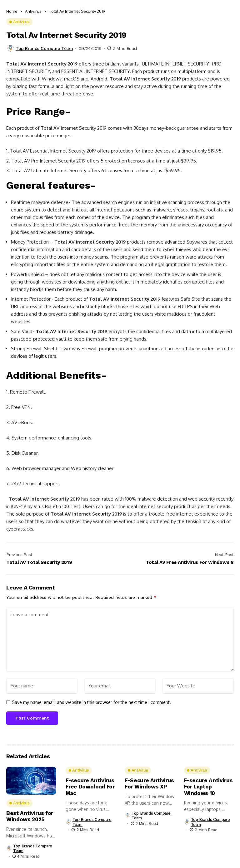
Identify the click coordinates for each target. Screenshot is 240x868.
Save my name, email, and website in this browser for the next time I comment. (91, 702)
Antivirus (33, 11)
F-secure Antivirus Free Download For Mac (90, 787)
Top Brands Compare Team (44, 48)
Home (12, 11)
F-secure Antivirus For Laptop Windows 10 (208, 787)
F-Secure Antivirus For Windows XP (149, 783)
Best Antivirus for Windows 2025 (30, 816)
